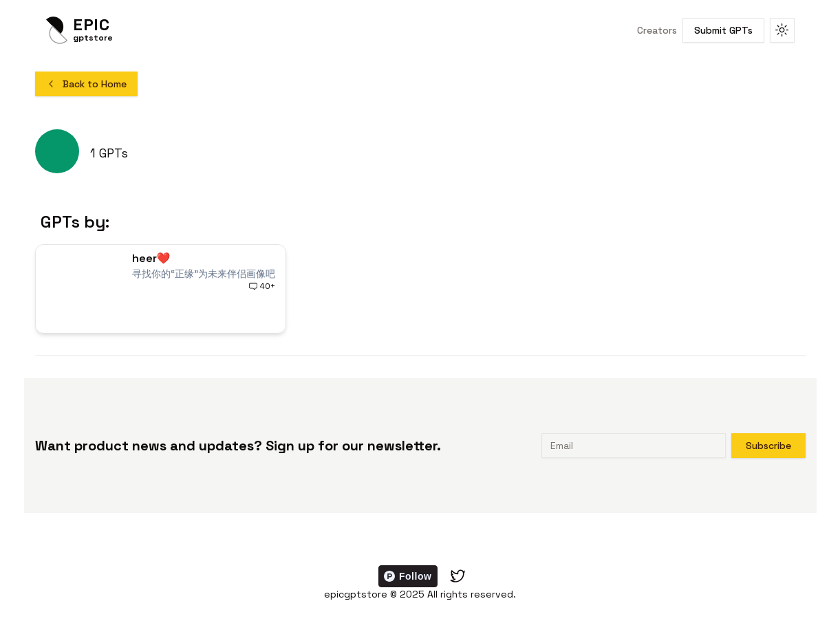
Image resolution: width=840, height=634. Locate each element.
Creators (657, 30)
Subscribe (768, 446)
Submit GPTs (723, 30)
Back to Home (86, 84)
